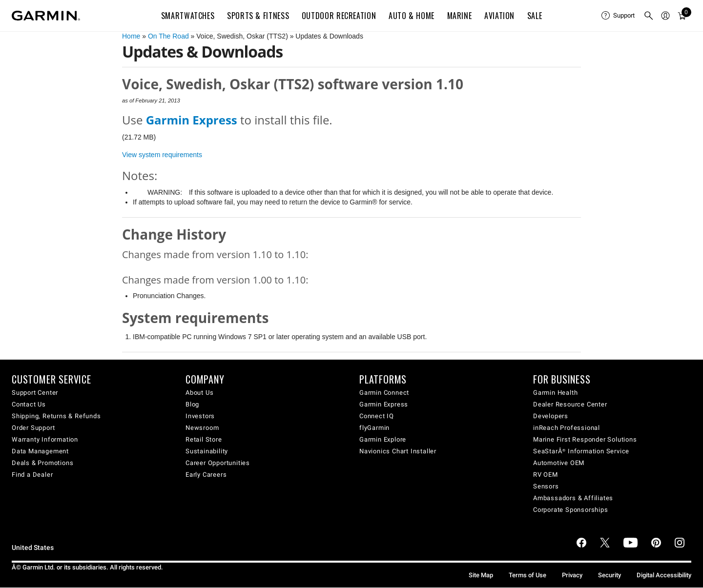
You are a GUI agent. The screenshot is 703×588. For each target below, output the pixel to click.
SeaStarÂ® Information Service (581, 451)
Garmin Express (384, 404)
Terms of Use (527, 575)
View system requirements (162, 155)
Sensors (546, 486)
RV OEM (546, 475)
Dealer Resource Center (570, 404)
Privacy (572, 575)
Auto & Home (412, 16)
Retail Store (204, 439)
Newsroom (202, 428)
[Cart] (682, 16)
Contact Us (29, 404)
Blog (192, 404)
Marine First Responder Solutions (585, 439)
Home (131, 36)
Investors (200, 416)
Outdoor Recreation (339, 16)
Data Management (40, 451)
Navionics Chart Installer (398, 451)
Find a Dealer (32, 475)
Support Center (35, 393)
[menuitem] (619, 16)
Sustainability (207, 451)
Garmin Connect (384, 393)
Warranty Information (45, 439)
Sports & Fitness (258, 16)
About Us (199, 393)
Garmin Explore (383, 439)
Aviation (499, 16)
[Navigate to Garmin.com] (46, 16)
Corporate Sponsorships (571, 510)
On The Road (168, 36)
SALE (535, 16)
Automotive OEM (559, 463)
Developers (551, 416)
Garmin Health (555, 393)
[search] (649, 16)
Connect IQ (377, 416)
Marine (460, 16)
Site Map (481, 575)
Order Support (33, 428)
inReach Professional (567, 428)
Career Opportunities (218, 463)
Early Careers (206, 475)
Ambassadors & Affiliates (573, 498)
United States (33, 548)
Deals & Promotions (42, 463)
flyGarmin (374, 428)
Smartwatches (188, 16)
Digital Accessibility (664, 575)
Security (610, 575)
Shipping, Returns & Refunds (56, 416)
